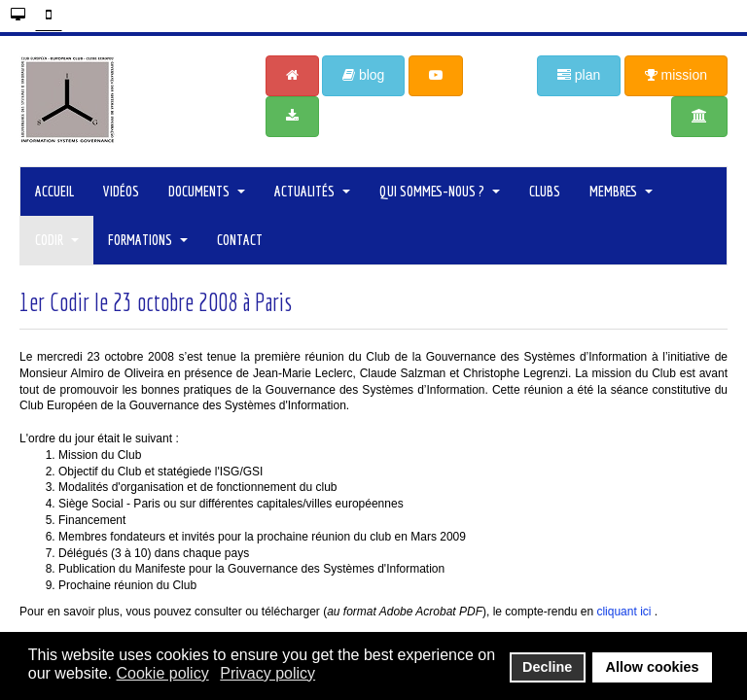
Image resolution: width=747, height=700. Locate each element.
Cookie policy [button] (163, 673)
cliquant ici (623, 612)
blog (363, 75)
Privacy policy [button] (267, 673)
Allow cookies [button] (653, 667)
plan (579, 75)
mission (676, 75)
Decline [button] (547, 667)
